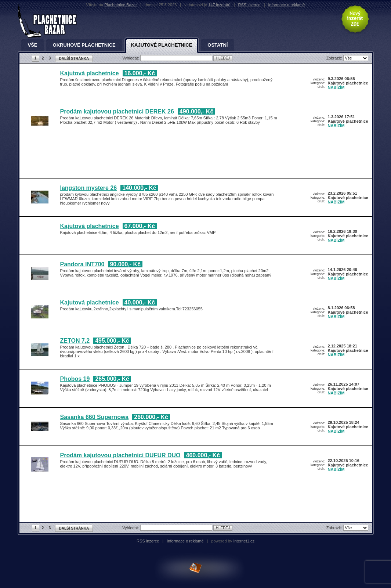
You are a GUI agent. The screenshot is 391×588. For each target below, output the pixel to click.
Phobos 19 (75, 379)
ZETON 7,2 (75, 341)
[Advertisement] (194, 160)
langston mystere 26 (89, 188)
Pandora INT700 (82, 264)
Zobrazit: (335, 58)
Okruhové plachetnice (84, 45)
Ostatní (218, 45)
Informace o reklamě (185, 541)
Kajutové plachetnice (162, 45)
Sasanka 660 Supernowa (95, 417)
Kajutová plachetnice (90, 73)
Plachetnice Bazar (121, 5)
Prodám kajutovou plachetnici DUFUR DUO (120, 455)
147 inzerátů (219, 5)
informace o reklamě (287, 5)
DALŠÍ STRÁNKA (74, 59)
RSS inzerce (249, 5)
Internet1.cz (244, 541)
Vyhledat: (131, 58)
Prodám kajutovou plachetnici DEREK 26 (117, 111)
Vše (33, 45)
